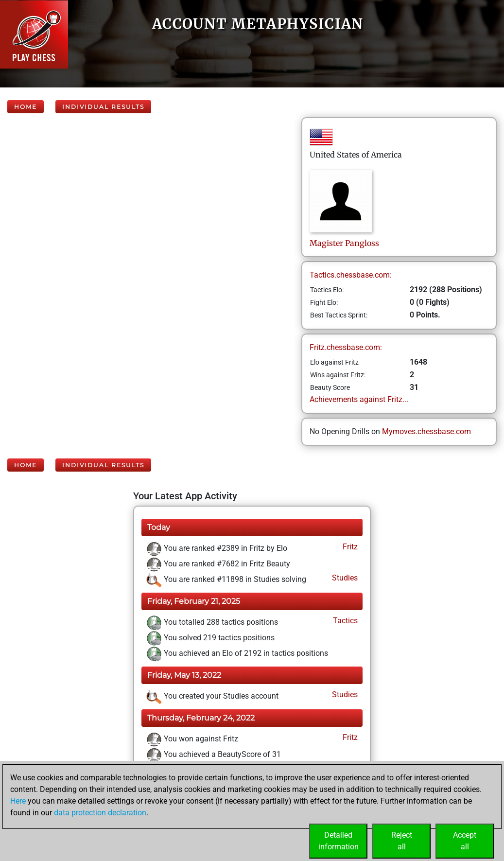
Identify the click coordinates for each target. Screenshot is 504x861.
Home (26, 107)
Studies (344, 578)
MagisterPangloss (344, 243)
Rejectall (402, 841)
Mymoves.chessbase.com (426, 431)
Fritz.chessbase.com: (346, 347)
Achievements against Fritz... (359, 399)
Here (18, 801)
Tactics (344, 621)
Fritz (349, 547)
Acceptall (465, 841)
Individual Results (103, 107)
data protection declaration (100, 813)
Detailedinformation (339, 841)
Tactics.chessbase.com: (351, 275)
